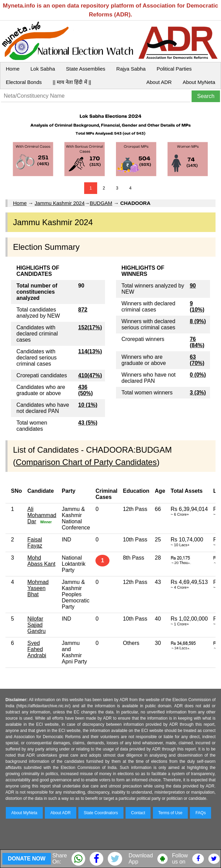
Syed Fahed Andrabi (37, 649)
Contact (138, 813)
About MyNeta (199, 82)
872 (83, 310)
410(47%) (90, 375)
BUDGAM (101, 203)
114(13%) (90, 351)
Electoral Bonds (24, 82)
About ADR (159, 82)
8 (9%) (198, 321)
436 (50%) (86, 390)
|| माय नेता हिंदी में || (72, 82)
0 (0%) (198, 375)
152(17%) (90, 327)
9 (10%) (197, 307)
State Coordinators (101, 813)
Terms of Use (171, 813)
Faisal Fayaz (35, 543)
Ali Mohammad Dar (42, 515)
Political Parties (174, 69)
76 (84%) (197, 342)
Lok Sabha (43, 69)
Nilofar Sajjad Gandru (36, 625)
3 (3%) (198, 393)
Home (13, 69)
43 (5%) (88, 423)
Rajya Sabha (131, 69)
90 (193, 286)
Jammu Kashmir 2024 (60, 203)
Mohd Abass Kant (41, 561)
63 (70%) (197, 360)
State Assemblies (86, 69)
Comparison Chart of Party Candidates (86, 462)
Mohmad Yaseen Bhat (38, 588)
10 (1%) (88, 405)
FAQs (200, 813)
